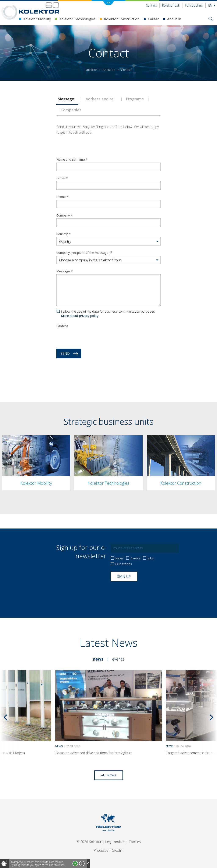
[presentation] (89, 337)
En (212, 5)
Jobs (151, 558)
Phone (62, 197)
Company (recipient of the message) (84, 253)
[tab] (67, 99)
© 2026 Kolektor (89, 842)
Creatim (118, 850)
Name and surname (72, 159)
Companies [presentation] (73, 110)
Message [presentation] (67, 99)
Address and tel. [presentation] (102, 99)
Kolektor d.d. (171, 5)
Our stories (124, 564)
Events (136, 558)
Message (65, 271)
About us (174, 19)
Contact (151, 5)
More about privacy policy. (80, 316)
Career (153, 19)
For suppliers (194, 5)
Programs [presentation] (135, 99)
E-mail (62, 178)
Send (65, 353)
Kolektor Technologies (77, 19)
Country (63, 234)
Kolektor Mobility (37, 19)
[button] (108, 241)
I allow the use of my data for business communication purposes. (108, 313)
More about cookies (82, 864)
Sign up (124, 577)
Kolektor (91, 70)
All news (109, 775)
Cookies (135, 842)
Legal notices (115, 842)
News (120, 558)
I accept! (75, 864)
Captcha (62, 326)
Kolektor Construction (122, 19)
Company (65, 215)
